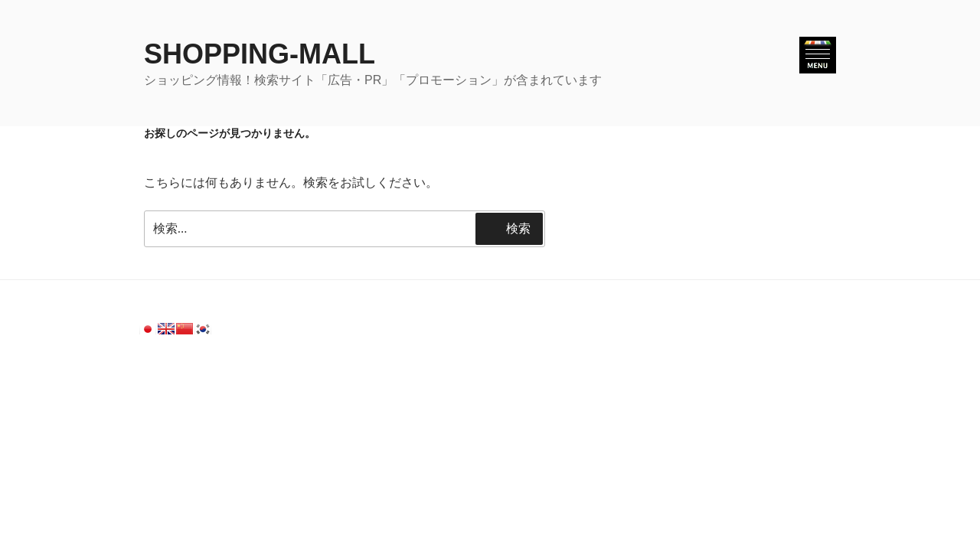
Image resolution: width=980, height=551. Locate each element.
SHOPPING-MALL (260, 54)
